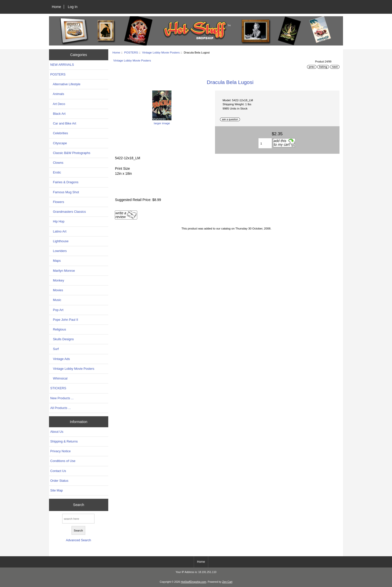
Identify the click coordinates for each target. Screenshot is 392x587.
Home (56, 7)
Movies (57, 290)
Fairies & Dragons (64, 182)
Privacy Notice (60, 451)
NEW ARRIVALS (62, 65)
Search (78, 505)
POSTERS (131, 52)
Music (56, 300)
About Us (57, 432)
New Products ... (62, 398)
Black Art (58, 114)
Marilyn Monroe (63, 271)
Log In (73, 7)
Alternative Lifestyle (65, 84)
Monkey (57, 280)
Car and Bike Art (63, 123)
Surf (54, 349)
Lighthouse (59, 241)
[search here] (78, 519)
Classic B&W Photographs (70, 153)
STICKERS (58, 388)
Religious (58, 329)
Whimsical (59, 378)
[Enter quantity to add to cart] (265, 143)
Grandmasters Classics (68, 212)
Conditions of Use (63, 461)
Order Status (59, 481)
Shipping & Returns (64, 441)
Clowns (57, 163)
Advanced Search (78, 540)
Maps (55, 261)
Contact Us (58, 471)
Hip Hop (57, 221)
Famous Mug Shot (65, 192)
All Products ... (60, 408)
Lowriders (58, 251)
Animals (57, 94)
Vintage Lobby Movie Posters (161, 52)
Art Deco (58, 104)
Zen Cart (227, 582)
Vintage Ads (60, 359)
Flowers (57, 202)
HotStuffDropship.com (193, 582)
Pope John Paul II (64, 320)
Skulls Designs (62, 339)
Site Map (56, 490)
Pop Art (57, 310)
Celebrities (59, 133)
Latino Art (58, 231)
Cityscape (59, 143)
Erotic (56, 172)
